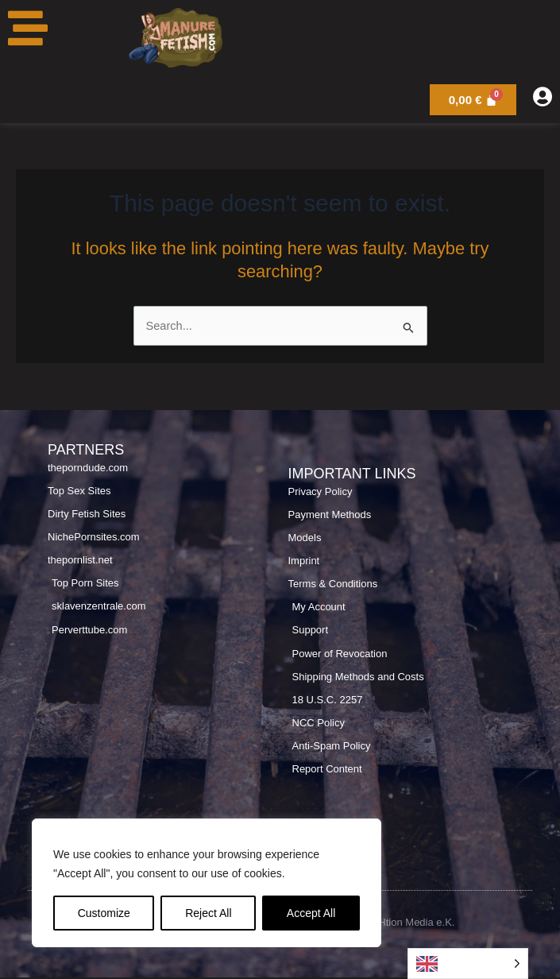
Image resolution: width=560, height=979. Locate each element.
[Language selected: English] (468, 964)
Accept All (311, 913)
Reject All (208, 913)
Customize (104, 913)
